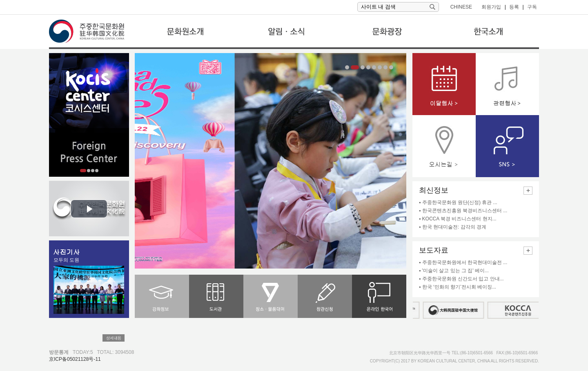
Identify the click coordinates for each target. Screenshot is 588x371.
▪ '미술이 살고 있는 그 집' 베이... (454, 271)
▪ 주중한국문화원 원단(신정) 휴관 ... (458, 202)
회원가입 (491, 7)
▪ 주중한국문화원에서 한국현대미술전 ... (463, 262)
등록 (514, 7)
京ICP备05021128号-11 (75, 359)
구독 (532, 7)
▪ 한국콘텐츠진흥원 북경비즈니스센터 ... (463, 211)
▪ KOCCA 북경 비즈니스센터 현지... (458, 219)
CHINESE (461, 7)
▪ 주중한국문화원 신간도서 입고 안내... (461, 279)
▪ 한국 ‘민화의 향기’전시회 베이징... (458, 287)
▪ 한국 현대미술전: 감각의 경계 (453, 227)
